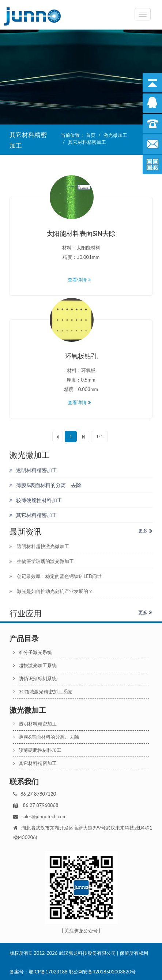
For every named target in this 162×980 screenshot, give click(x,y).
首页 (91, 135)
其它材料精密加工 (87, 142)
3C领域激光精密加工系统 (43, 692)
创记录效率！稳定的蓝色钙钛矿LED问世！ (58, 576)
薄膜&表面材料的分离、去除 (45, 485)
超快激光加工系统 (35, 665)
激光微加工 (115, 135)
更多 (145, 531)
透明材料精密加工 (33, 470)
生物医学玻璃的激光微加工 (42, 561)
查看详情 (81, 280)
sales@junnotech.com (44, 816)
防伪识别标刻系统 (35, 678)
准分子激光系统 (33, 652)
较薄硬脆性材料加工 (36, 500)
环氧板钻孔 (81, 356)
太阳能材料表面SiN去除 (81, 233)
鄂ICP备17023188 (48, 972)
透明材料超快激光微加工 (39, 546)
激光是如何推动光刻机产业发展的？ (51, 591)
